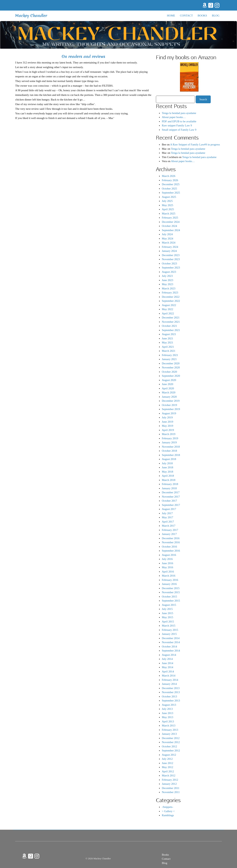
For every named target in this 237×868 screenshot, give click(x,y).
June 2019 (167, 422)
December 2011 (171, 788)
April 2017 (168, 522)
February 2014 (170, 680)
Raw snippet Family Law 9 (177, 125)
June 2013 (167, 713)
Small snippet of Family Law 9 (179, 130)
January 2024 (169, 251)
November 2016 (171, 542)
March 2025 (169, 214)
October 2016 (169, 547)
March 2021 (169, 351)
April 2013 (168, 721)
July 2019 (167, 417)
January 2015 (169, 634)
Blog (216, 16)
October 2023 (169, 263)
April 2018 (168, 476)
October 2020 (169, 372)
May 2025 (167, 205)
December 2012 (171, 738)
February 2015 (170, 630)
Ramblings (168, 815)
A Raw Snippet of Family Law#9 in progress (195, 145)
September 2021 (171, 330)
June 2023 (167, 280)
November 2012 (171, 742)
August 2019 (169, 413)
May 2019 (167, 426)
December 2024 (171, 222)
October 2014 (169, 647)
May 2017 (167, 517)
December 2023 (171, 255)
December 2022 (171, 297)
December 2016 (171, 538)
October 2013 (169, 696)
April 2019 (168, 430)
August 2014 (169, 655)
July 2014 (167, 659)
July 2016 (167, 559)
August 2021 (169, 334)
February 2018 (170, 484)
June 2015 (167, 613)
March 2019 (169, 434)
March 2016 (169, 576)
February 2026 (170, 180)
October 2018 (169, 451)
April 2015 (168, 622)
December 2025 (171, 184)
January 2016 (169, 584)
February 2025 (170, 218)
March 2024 (169, 243)
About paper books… (174, 117)
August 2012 (169, 755)
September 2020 (171, 376)
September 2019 (171, 409)
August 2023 (169, 272)
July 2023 (167, 276)
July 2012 (167, 759)
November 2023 (171, 259)
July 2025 (167, 201)
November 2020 (171, 367)
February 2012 (170, 780)
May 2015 (167, 617)
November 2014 (171, 642)
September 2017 (171, 505)
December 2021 (171, 318)
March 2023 (169, 288)
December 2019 (171, 401)
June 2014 (167, 663)
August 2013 (169, 705)
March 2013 (169, 726)
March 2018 (169, 480)
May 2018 (167, 472)
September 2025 (171, 193)
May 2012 (167, 767)
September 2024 (171, 230)
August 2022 (169, 305)
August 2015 (169, 605)
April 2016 (168, 572)
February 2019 (170, 438)
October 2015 (169, 597)
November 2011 (171, 792)
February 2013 (170, 730)
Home (171, 16)
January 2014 (169, 684)
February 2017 (170, 530)
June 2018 (167, 467)
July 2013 (167, 709)
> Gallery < (168, 811)
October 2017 (169, 501)
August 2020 (169, 380)
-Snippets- (168, 807)
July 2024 (167, 234)
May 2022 (167, 309)
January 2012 (169, 784)
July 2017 (167, 513)
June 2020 (167, 384)
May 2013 (167, 717)
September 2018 (171, 455)
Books (202, 16)
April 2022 (168, 313)
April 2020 (168, 388)
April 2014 (168, 671)
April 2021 (168, 347)
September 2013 (171, 701)
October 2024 (169, 226)
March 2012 (169, 775)
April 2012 (168, 771)
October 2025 (169, 189)
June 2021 (167, 338)
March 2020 (169, 392)
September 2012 (171, 751)
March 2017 (169, 526)
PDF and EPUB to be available (179, 121)
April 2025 (168, 209)
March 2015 (169, 626)
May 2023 (167, 284)
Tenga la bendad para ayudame (179, 113)
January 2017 (169, 534)
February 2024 (170, 247)
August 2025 (169, 197)
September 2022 (171, 301)
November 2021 (171, 322)
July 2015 (167, 609)
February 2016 (170, 580)
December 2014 (171, 638)
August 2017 (169, 509)
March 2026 (169, 176)
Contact (186, 16)
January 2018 (169, 488)
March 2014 (169, 676)
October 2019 (169, 405)
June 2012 (167, 763)
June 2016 (167, 563)
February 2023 (170, 293)
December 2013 (171, 688)
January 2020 (169, 397)
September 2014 (171, 651)
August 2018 (169, 459)
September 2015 (171, 601)
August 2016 (169, 555)
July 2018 (167, 463)
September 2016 (171, 551)
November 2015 (171, 592)
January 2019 (169, 442)
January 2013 (169, 734)
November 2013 (171, 692)
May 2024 (167, 239)
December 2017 (171, 492)
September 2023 (171, 268)
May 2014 (167, 667)
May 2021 (167, 343)
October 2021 (169, 326)
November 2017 (171, 497)
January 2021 (169, 359)
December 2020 (171, 363)
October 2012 (169, 746)
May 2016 (167, 567)
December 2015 (171, 588)
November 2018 (171, 447)
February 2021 (170, 355)
